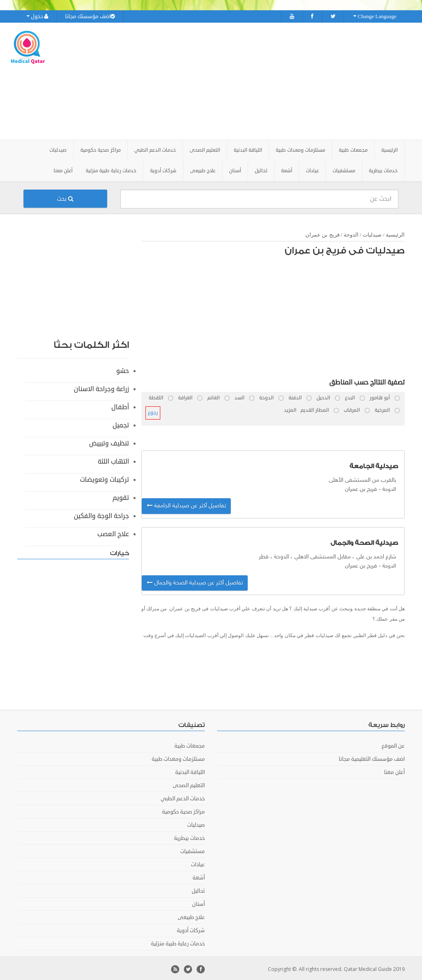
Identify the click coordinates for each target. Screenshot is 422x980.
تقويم (121, 496)
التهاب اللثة (113, 460)
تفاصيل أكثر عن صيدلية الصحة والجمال (195, 581)
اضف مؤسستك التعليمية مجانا (372, 757)
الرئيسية (389, 149)
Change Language (375, 16)
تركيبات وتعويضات (104, 478)
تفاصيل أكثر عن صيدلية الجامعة (186, 505)
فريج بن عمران (322, 233)
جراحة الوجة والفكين (101, 514)
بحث (65, 197)
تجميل (121, 424)
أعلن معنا (63, 169)
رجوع (153, 411)
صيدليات (372, 233)
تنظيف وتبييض (109, 442)
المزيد (290, 409)
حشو (123, 369)
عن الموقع (393, 744)
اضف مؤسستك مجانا (90, 16)
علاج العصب (113, 532)
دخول (37, 16)
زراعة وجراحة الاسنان (101, 387)
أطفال (120, 406)
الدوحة (351, 233)
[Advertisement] (263, 80)
